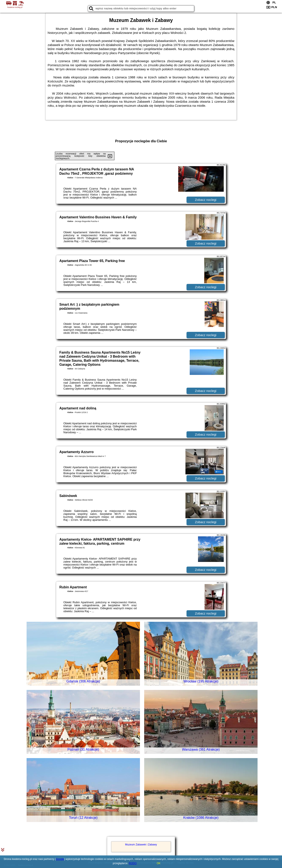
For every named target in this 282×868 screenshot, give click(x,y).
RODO (133, 863)
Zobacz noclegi (206, 200)
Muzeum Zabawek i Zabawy (141, 845)
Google (60, 859)
